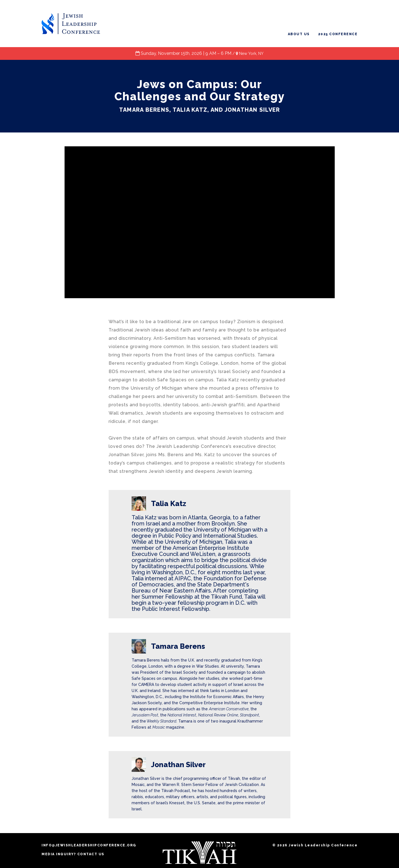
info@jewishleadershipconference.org (89, 845)
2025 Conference (338, 34)
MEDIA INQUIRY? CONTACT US (73, 854)
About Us (299, 34)
